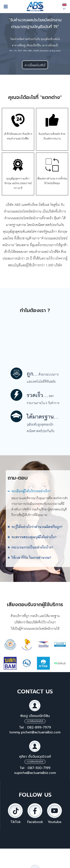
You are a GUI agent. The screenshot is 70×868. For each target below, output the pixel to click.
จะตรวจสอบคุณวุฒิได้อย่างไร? (34, 536)
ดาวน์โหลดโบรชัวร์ (35, 65)
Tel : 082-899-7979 (35, 727)
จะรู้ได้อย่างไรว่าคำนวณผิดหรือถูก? (37, 526)
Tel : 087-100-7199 (35, 768)
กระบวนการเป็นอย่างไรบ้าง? (32, 546)
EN (64, 7)
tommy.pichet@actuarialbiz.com (35, 732)
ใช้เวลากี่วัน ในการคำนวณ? (31, 557)
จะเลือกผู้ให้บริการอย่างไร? (31, 490)
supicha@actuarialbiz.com (35, 773)
